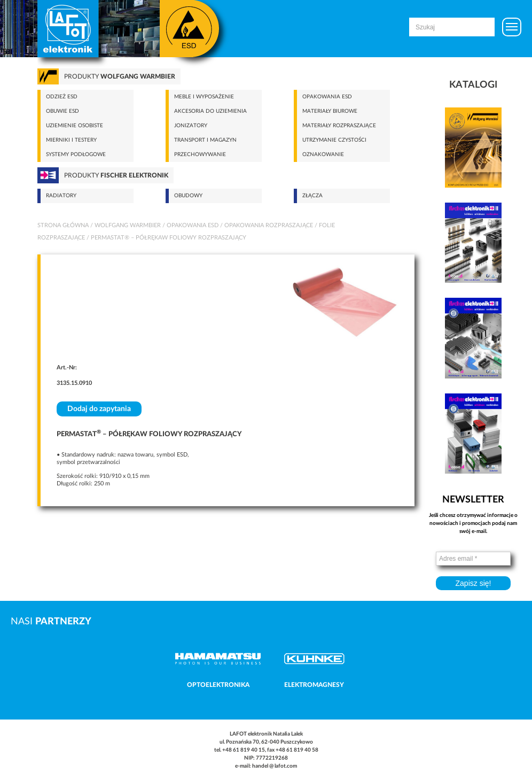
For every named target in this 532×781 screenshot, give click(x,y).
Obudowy (188, 196)
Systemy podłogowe (76, 154)
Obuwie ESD (62, 111)
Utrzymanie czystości (334, 140)
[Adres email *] (473, 559)
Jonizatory (191, 126)
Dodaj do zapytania (99, 409)
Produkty (120, 76)
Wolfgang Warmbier (128, 225)
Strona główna (63, 225)
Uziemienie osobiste (75, 126)
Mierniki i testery (71, 140)
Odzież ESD (62, 97)
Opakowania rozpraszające (269, 225)
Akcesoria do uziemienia (210, 111)
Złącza (312, 196)
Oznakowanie (323, 154)
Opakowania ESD (327, 97)
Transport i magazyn (205, 140)
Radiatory (61, 196)
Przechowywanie (200, 154)
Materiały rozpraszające (339, 126)
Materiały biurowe (330, 111)
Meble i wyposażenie (204, 97)
